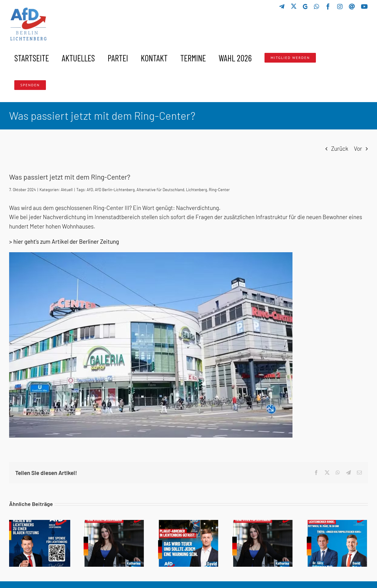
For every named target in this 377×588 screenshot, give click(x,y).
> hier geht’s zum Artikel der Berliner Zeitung (64, 241)
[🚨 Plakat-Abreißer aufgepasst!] (189, 523)
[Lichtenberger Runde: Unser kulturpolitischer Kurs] (337, 523)
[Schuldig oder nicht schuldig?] (263, 523)
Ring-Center (219, 190)
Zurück (340, 148)
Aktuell (67, 190)
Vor (358, 148)
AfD (90, 190)
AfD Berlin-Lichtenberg (115, 190)
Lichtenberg (197, 190)
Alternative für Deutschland (160, 190)
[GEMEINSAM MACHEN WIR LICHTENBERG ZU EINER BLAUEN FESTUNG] (40, 523)
